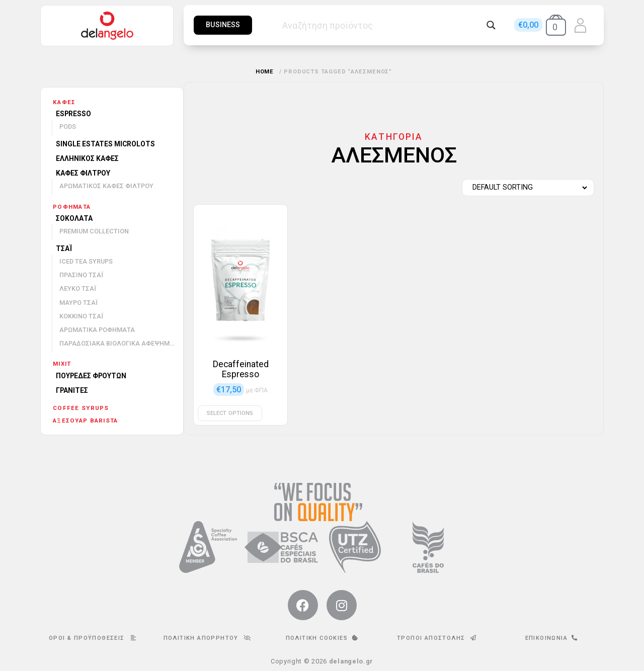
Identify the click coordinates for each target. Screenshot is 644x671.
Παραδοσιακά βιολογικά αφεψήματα (121, 343)
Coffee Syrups (81, 408)
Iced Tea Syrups (86, 261)
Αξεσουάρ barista (85, 421)
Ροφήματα (72, 207)
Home (265, 72)
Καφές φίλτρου (83, 173)
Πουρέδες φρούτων (91, 376)
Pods (68, 127)
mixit (62, 364)
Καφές (64, 102)
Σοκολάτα (74, 218)
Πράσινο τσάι (81, 275)
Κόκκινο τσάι (81, 316)
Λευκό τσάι (78, 288)
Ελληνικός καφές (87, 158)
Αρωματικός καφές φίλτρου (106, 186)
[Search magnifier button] (491, 25)
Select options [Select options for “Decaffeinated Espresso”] (230, 413)
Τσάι (64, 248)
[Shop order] (526, 188)
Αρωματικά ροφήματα (97, 330)
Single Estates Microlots (105, 144)
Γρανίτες (72, 390)
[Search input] (382, 25)
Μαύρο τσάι (78, 303)
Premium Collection (94, 231)
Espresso (73, 114)
